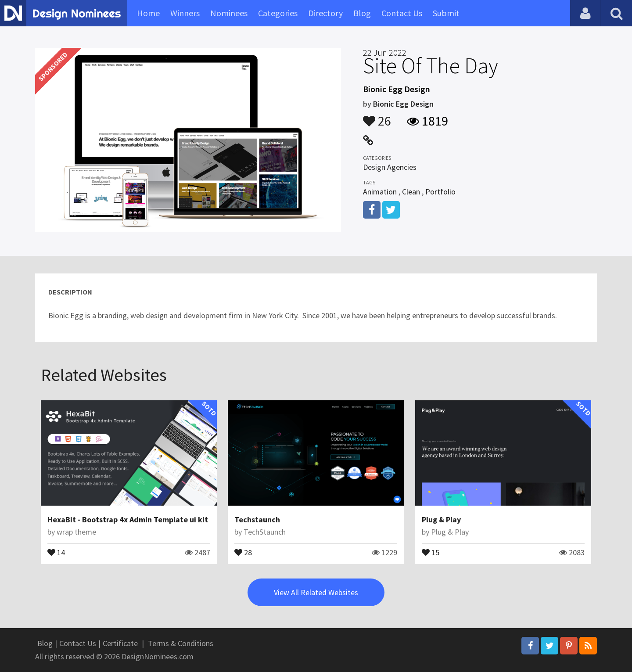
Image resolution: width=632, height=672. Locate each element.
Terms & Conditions (181, 643)
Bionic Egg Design (403, 104)
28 (243, 552)
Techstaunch (257, 519)
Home (148, 13)
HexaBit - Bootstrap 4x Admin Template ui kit (128, 519)
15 (431, 552)
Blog (362, 13)
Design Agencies (390, 167)
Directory (325, 13)
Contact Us (402, 13)
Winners (185, 13)
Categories (278, 13)
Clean (411, 192)
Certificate (120, 643)
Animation (380, 192)
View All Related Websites (316, 592)
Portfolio (440, 192)
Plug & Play (441, 519)
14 (56, 552)
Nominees (229, 13)
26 (377, 117)
